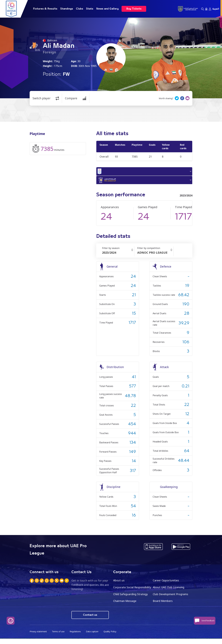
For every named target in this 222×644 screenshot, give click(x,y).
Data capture (93, 637)
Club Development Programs (132, 602)
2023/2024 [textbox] (109, 254)
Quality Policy (111, 637)
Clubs (80, 9)
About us (119, 581)
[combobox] (118, 254)
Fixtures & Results (45, 9)
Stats (90, 9)
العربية (216, 9)
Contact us (90, 620)
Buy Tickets (134, 9)
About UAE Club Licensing (169, 588)
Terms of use (59, 637)
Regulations (76, 637)
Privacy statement (38, 637)
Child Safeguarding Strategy (171, 595)
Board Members (123, 609)
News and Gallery (107, 9)
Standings (67, 9)
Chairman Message (165, 602)
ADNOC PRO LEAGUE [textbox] (152, 254)
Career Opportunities (166, 581)
